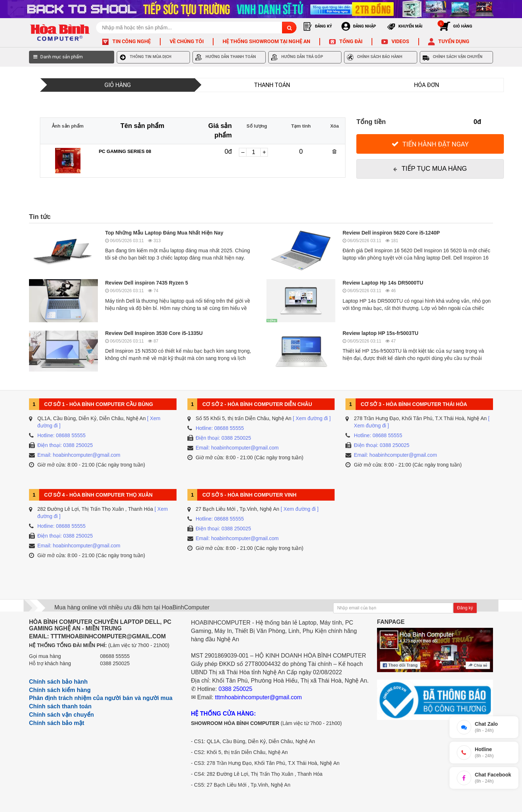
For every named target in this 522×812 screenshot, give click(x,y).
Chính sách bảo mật (57, 723)
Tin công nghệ (132, 41)
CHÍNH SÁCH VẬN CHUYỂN (453, 57)
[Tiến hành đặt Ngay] (430, 144)
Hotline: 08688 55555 (61, 435)
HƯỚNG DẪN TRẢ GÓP (297, 57)
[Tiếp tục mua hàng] (430, 169)
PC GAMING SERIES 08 (125, 151)
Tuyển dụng (454, 41)
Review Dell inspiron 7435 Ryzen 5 (147, 283)
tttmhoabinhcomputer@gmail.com (258, 697)
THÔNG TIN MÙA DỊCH (146, 57)
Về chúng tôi (187, 41)
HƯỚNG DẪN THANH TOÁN (226, 57)
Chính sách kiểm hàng (60, 690)
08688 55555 (115, 656)
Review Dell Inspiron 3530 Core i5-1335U (154, 333)
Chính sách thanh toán (60, 706)
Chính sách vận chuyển (61, 715)
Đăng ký (465, 608)
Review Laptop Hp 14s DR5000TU (383, 283)
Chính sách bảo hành (58, 682)
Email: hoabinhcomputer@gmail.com (79, 455)
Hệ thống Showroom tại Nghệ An (266, 41)
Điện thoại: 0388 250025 (65, 445)
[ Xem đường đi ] (312, 418)
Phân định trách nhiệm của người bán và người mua (101, 698)
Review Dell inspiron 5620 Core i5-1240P (391, 233)
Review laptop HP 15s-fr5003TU (380, 333)
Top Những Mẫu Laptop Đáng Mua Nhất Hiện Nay (164, 233)
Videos (400, 41)
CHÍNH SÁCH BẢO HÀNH (375, 57)
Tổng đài (351, 41)
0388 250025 (115, 663)
